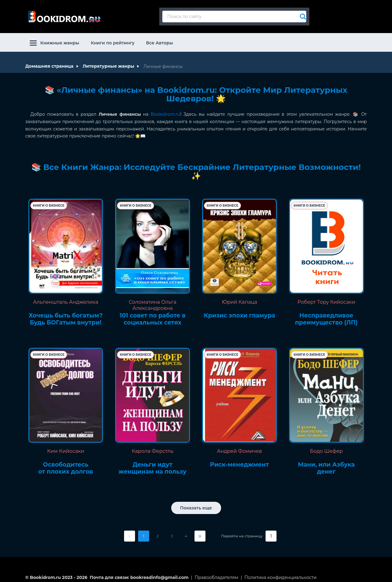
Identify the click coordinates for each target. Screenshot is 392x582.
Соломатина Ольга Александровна (153, 300)
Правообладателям (217, 573)
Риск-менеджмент (239, 460)
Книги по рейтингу (113, 38)
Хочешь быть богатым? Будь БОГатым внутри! (66, 314)
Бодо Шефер (326, 446)
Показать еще (196, 503)
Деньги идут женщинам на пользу (153, 463)
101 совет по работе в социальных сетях (153, 314)
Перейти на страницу (242, 531)
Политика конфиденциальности (281, 573)
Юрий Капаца (239, 297)
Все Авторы (160, 38)
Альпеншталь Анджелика (66, 297)
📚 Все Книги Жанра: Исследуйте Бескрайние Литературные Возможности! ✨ (196, 167)
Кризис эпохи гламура (240, 311)
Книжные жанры (55, 38)
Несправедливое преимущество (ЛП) (326, 314)
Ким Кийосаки (66, 446)
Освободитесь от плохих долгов (66, 463)
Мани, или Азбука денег (326, 463)
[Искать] (302, 14)
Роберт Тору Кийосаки (326, 297)
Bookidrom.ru (166, 109)
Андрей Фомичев (239, 446)
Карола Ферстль (153, 446)
